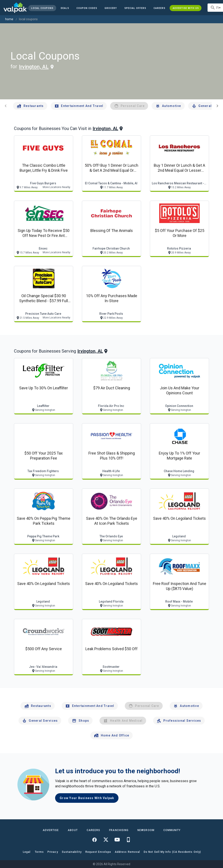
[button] (135, 8)
